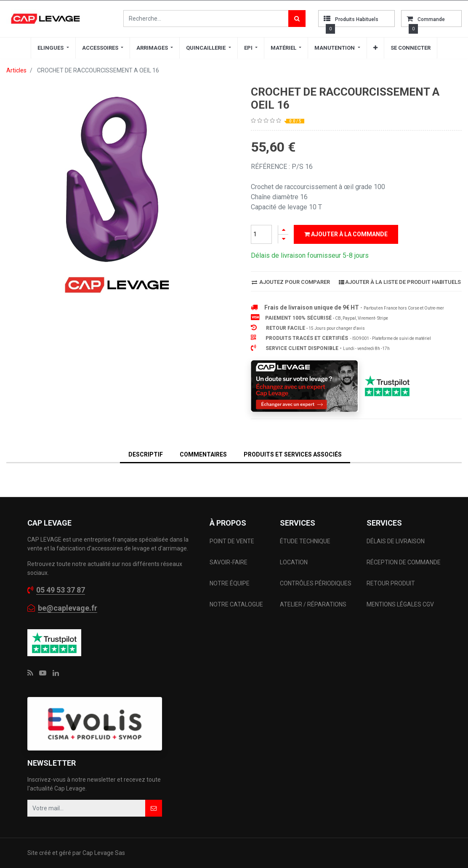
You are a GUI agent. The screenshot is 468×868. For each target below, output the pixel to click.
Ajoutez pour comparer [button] (291, 282)
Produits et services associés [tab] (293, 454)
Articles (16, 70)
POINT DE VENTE (232, 541)
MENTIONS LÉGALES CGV (400, 604)
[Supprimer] (283, 239)
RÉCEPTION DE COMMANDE (404, 562)
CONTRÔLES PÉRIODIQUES (316, 583)
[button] (375, 48)
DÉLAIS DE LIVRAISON (396, 541)
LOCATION (294, 562)
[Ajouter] (283, 230)
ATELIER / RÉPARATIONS (313, 604)
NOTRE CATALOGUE (236, 604)
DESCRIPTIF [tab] (146, 454)
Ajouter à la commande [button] (346, 234)
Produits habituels (357, 19)
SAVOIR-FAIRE (229, 562)
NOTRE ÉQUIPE (230, 583)
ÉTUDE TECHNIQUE (306, 541)
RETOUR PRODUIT (391, 583)
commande (431, 19)
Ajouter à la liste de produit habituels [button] (400, 282)
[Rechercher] (297, 19)
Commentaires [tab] (203, 454)
